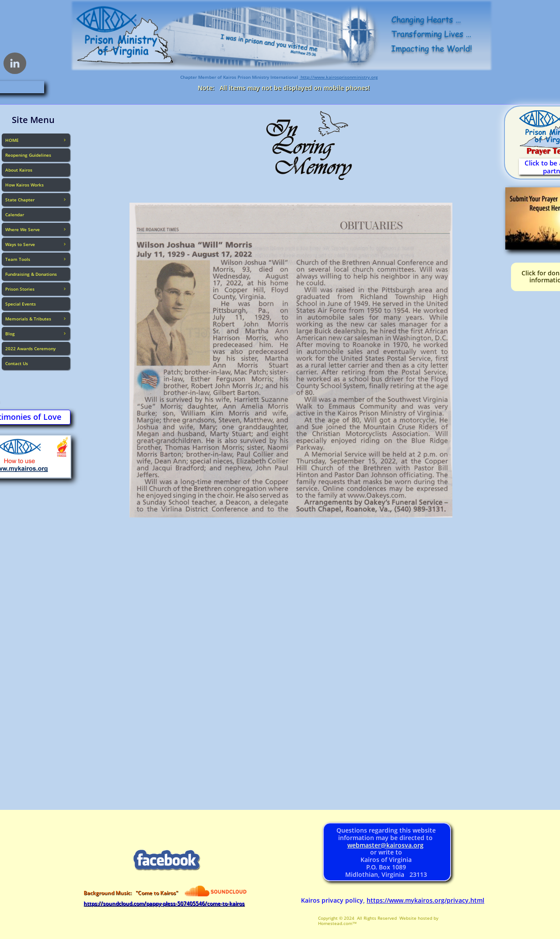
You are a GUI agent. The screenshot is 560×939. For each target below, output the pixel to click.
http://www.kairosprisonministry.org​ (339, 77)
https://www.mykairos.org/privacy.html (425, 900)
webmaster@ (367, 845)
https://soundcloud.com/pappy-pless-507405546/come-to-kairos (164, 903)
